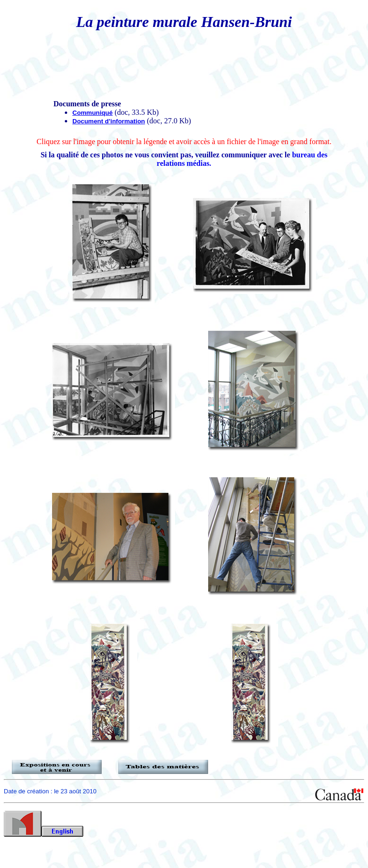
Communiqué (92, 113)
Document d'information (109, 121)
